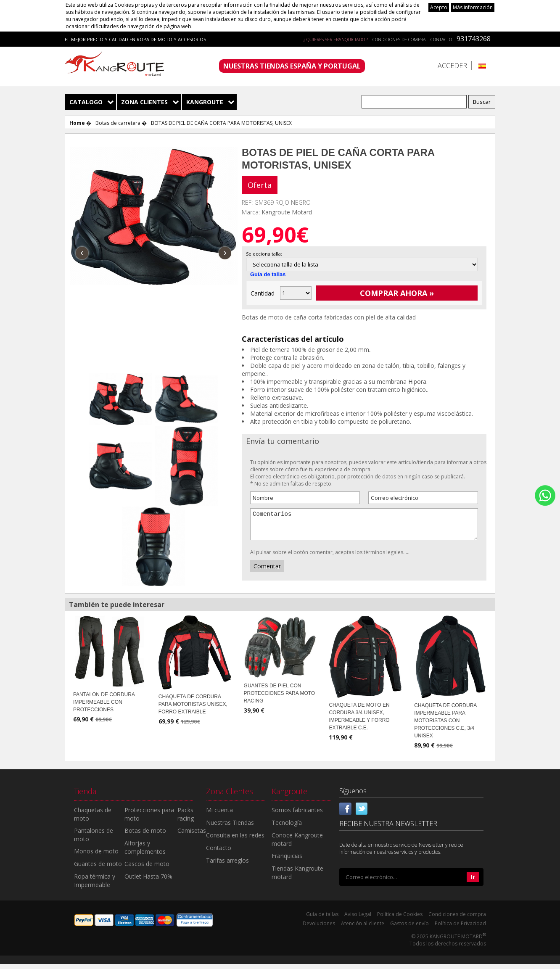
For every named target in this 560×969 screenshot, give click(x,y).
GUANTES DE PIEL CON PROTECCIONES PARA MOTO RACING (280, 698)
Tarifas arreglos (227, 865)
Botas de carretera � (121, 123)
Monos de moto (96, 856)
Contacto (441, 39)
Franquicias (287, 861)
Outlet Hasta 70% (148, 881)
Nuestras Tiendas (230, 828)
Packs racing (186, 819)
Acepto (439, 7)
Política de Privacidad (460, 928)
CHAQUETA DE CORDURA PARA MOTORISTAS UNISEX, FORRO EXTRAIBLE (193, 709)
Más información (473, 7)
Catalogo (86, 102)
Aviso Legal (358, 919)
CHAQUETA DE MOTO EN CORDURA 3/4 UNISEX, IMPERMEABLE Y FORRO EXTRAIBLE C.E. (359, 721)
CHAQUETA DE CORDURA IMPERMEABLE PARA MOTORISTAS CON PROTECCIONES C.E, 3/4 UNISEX (445, 726)
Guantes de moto (98, 869)
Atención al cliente (363, 928)
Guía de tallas (268, 274)
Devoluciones (319, 928)
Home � (80, 123)
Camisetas (192, 836)
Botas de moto (145, 836)
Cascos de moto (147, 869)
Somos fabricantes (297, 815)
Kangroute (205, 102)
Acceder (452, 66)
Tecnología (287, 828)
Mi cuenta (219, 815)
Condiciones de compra (399, 39)
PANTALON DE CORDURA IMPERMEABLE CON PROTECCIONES (104, 707)
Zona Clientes (144, 102)
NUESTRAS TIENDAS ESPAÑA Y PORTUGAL (292, 66)
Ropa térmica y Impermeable (95, 886)
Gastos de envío (409, 928)
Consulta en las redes (235, 840)
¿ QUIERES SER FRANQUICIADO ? (336, 39)
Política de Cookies (400, 919)
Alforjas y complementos (145, 852)
